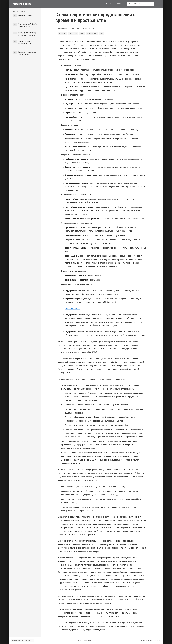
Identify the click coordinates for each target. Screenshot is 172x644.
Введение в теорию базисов (25, 17)
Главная (108, 4)
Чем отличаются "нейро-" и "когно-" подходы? (28, 25)
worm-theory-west (73, 308)
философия (62, 33)
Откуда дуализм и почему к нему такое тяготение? (27, 34)
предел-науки (73, 33)
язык (101, 33)
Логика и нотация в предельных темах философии (25, 44)
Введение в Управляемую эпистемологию (27, 53)
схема (82, 33)
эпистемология (92, 33)
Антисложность (22, 4)
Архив (119, 4)
